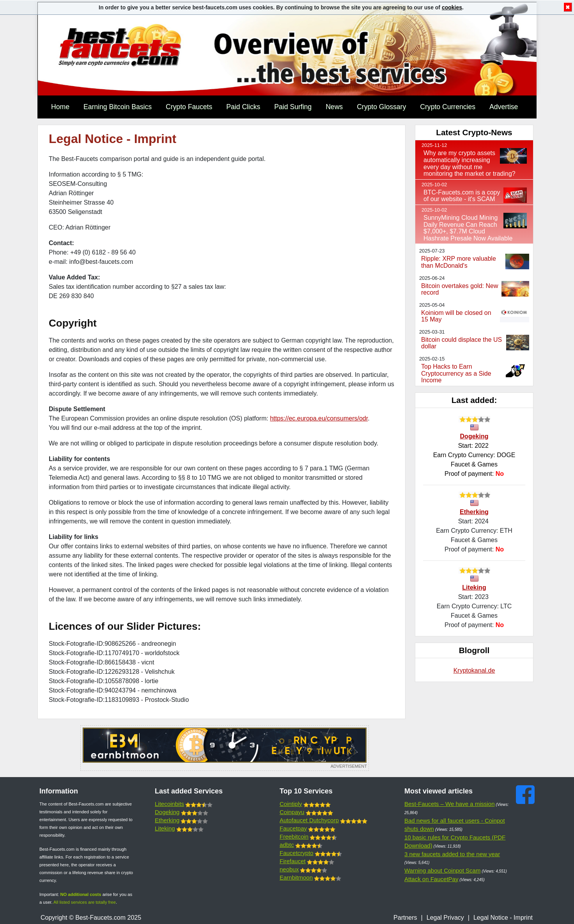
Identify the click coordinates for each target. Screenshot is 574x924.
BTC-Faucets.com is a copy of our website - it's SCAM (462, 196)
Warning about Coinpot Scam (442, 870)
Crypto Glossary (381, 107)
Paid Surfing (293, 107)
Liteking (474, 587)
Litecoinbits (169, 804)
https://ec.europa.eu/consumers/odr (319, 418)
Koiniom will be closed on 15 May (456, 316)
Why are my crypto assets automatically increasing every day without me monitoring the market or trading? (469, 163)
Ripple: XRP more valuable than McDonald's (459, 262)
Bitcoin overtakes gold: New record (460, 289)
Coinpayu (292, 812)
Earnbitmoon (296, 877)
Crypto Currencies (448, 107)
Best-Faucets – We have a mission (450, 804)
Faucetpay (293, 828)
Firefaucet (293, 861)
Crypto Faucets (189, 107)
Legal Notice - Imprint (503, 918)
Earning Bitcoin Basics (118, 107)
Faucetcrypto (297, 853)
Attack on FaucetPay (431, 879)
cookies (452, 7)
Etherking (474, 512)
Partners (405, 918)
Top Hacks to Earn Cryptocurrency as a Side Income (456, 373)
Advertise (504, 107)
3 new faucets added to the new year (452, 854)
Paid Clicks (243, 107)
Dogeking (474, 436)
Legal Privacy (445, 918)
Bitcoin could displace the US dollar (462, 343)
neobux (289, 869)
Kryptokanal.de (474, 670)
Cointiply (291, 804)
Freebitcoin (294, 837)
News (334, 107)
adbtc (287, 845)
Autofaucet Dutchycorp (309, 820)
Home (60, 107)
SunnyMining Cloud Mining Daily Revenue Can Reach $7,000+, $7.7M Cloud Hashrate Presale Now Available (468, 228)
